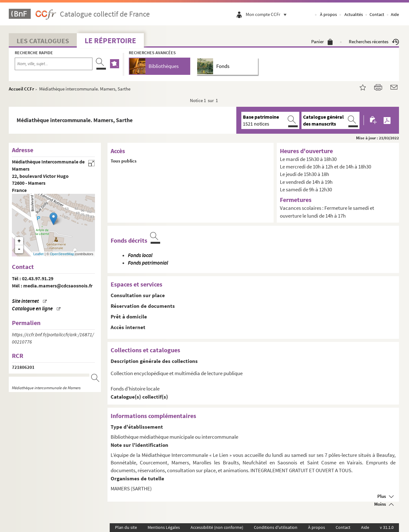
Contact (377, 14)
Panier (322, 41)
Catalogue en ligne (32, 309)
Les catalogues (43, 41)
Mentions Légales (164, 527)
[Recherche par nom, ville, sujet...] (54, 64)
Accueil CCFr (21, 89)
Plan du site (126, 527)
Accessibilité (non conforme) (217, 527)
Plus (382, 496)
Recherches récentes (374, 41)
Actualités (354, 14)
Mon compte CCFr (268, 14)
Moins (380, 504)
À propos (328, 14)
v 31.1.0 (387, 527)
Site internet (25, 301)
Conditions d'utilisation (276, 527)
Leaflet (38, 254)
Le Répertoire (110, 41)
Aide (395, 14)
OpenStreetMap (62, 254)
